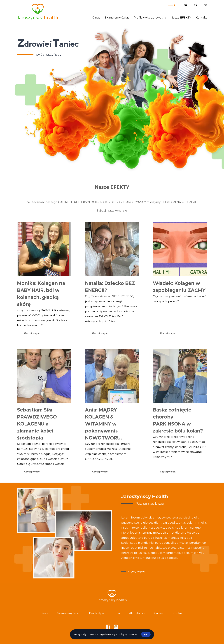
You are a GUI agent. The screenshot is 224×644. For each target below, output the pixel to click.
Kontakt (201, 18)
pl (175, 5)
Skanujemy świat (117, 18)
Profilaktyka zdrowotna (150, 18)
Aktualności (137, 613)
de (205, 5)
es (195, 5)
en (185, 5)
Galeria (159, 613)
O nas (96, 18)
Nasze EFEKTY (181, 18)
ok (146, 634)
